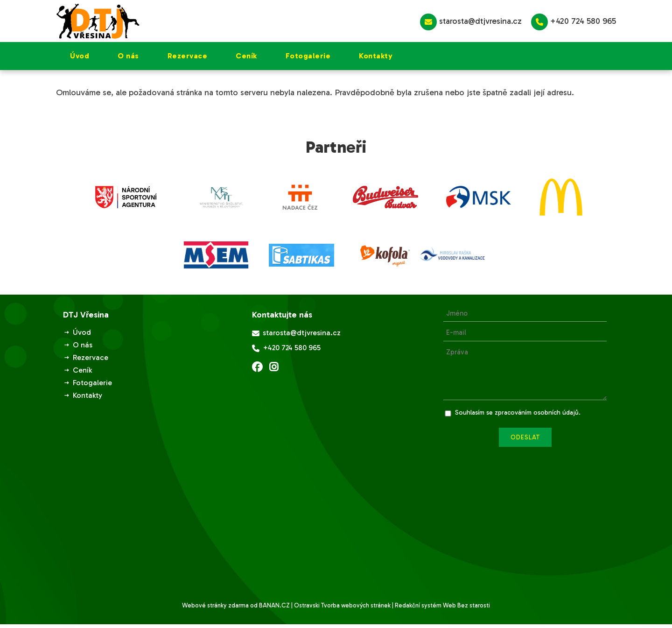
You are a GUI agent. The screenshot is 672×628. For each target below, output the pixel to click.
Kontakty (376, 56)
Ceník (246, 56)
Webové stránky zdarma (215, 605)
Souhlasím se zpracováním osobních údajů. (518, 413)
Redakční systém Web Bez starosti (442, 605)
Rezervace (188, 56)
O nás (128, 56)
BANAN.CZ (274, 605)
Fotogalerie (308, 56)
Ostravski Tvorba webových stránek (342, 605)
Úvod (80, 56)
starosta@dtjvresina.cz (471, 22)
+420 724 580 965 (574, 22)
